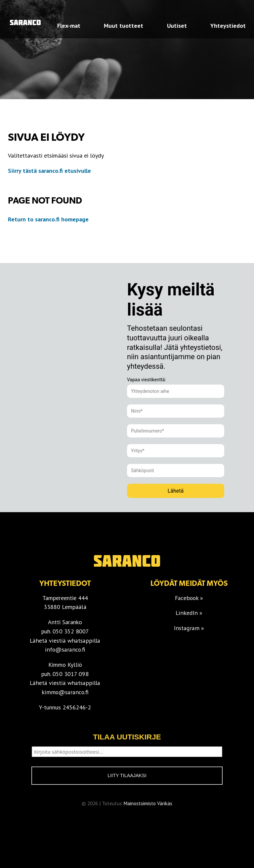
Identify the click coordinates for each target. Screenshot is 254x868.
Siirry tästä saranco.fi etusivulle (49, 171)
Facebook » (189, 598)
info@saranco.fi (65, 649)
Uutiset (177, 26)
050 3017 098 (71, 674)
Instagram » (189, 628)
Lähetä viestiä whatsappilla (65, 641)
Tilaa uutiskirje (127, 737)
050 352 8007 (71, 631)
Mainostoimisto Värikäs (148, 804)
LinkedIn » (189, 613)
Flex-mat (69, 26)
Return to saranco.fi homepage (49, 219)
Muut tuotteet (124, 26)
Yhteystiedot (228, 26)
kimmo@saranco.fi (65, 692)
